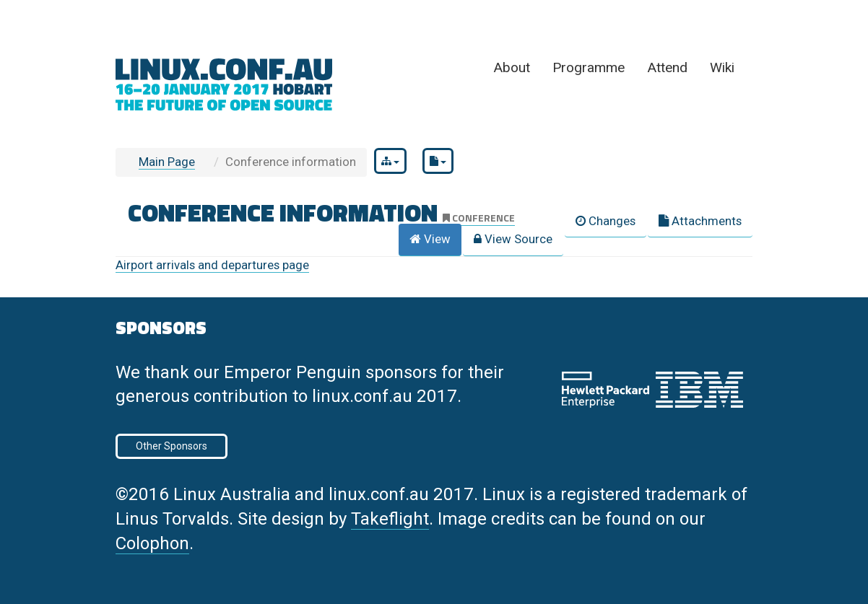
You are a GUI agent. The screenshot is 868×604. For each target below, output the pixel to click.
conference (479, 218)
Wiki (722, 67)
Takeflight (390, 519)
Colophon (152, 543)
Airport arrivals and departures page (212, 265)
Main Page (167, 162)
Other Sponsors (172, 446)
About (512, 67)
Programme (589, 67)
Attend (667, 67)
